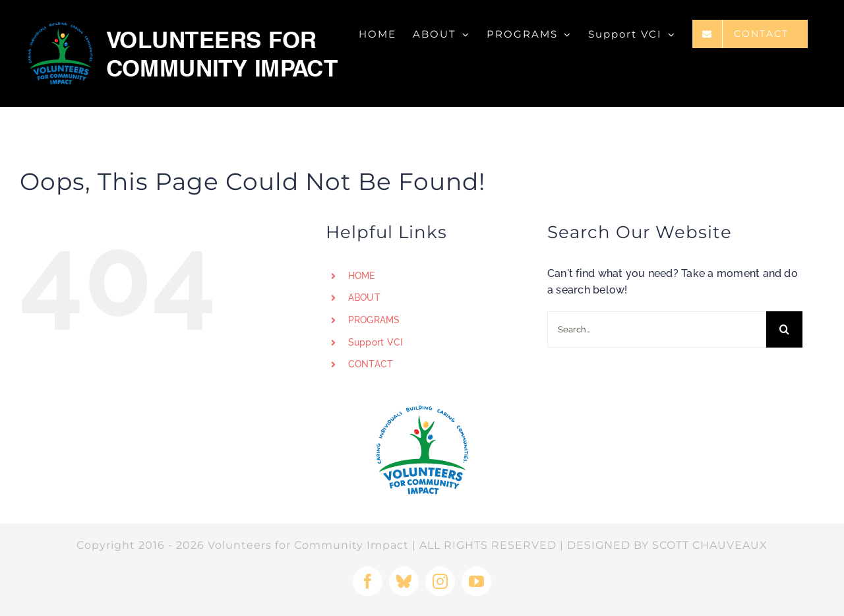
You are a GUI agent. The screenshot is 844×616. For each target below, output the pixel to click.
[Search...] (657, 329)
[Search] (784, 329)
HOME (362, 276)
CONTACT (371, 364)
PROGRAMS (374, 320)
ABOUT (364, 297)
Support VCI (376, 342)
